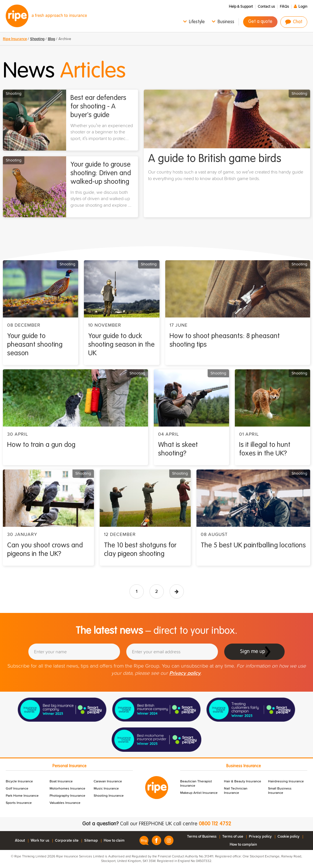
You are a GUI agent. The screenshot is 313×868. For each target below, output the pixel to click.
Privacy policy (185, 673)
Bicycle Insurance (19, 782)
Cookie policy (289, 837)
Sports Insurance (19, 803)
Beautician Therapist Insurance (196, 784)
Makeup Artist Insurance (199, 793)
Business (226, 22)
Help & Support (241, 7)
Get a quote (260, 22)
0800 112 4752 (215, 824)
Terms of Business (202, 837)
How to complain (243, 845)
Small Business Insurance (280, 791)
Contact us (266, 7)
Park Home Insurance (22, 796)
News (64, 72)
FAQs (284, 7)
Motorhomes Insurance (67, 789)
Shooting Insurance (109, 796)
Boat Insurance (61, 782)
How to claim (114, 841)
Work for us (40, 841)
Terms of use (233, 837)
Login (303, 7)
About (20, 841)
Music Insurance (106, 789)
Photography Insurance (67, 796)
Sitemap (91, 841)
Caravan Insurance (108, 782)
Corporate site (67, 841)
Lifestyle (197, 22)
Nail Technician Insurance (236, 791)
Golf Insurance (17, 789)
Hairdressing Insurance (286, 782)
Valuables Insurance (65, 803)
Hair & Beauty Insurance (243, 782)
